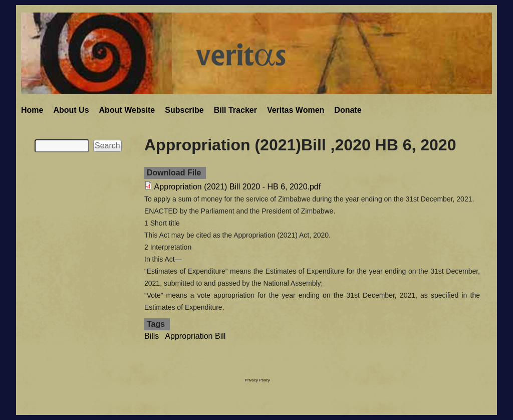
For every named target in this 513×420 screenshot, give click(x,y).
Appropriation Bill (195, 336)
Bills (152, 336)
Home (32, 110)
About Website (127, 110)
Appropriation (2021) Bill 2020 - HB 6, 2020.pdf (238, 187)
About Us (71, 110)
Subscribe (184, 110)
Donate (348, 110)
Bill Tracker (235, 110)
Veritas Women (296, 110)
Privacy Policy (258, 380)
